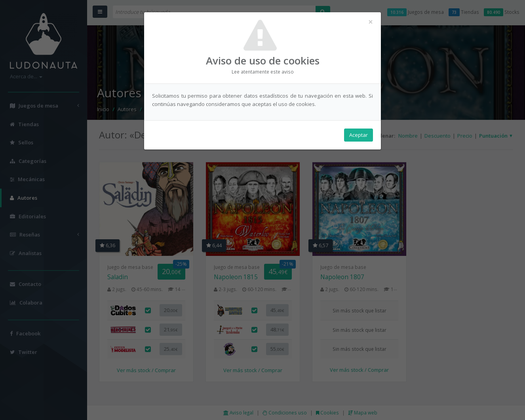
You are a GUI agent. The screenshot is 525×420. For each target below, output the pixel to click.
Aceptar (359, 135)
